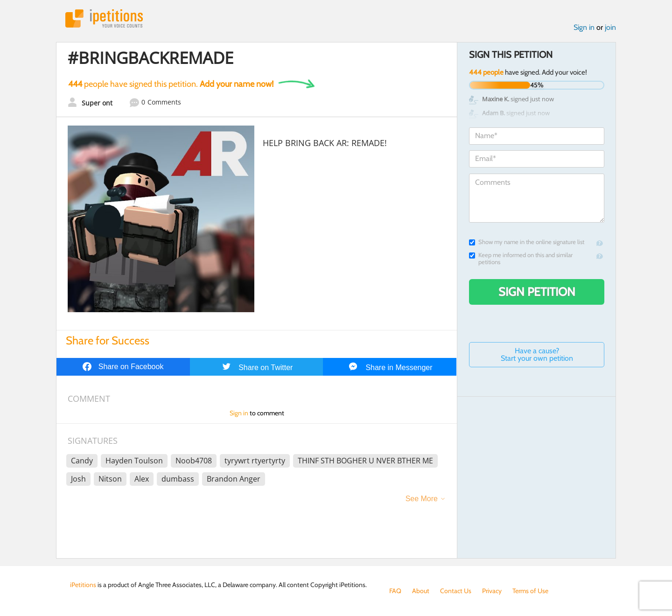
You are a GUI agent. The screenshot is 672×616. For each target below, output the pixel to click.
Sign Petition (537, 292)
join (610, 27)
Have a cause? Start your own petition (537, 354)
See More (422, 499)
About (421, 591)
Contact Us (456, 591)
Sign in (584, 27)
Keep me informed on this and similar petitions (521, 259)
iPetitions (104, 18)
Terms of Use (530, 591)
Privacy (492, 591)
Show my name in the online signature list (527, 242)
